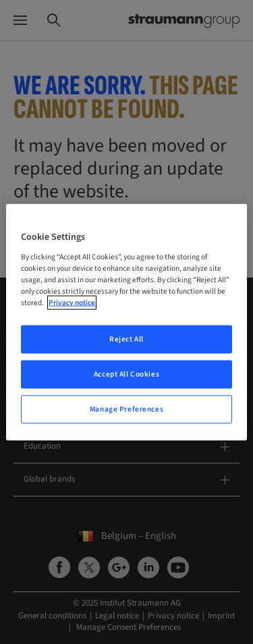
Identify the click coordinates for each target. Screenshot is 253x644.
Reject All (126, 339)
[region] (126, 322)
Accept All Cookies (126, 374)
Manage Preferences (126, 409)
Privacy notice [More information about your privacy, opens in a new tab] (72, 303)
